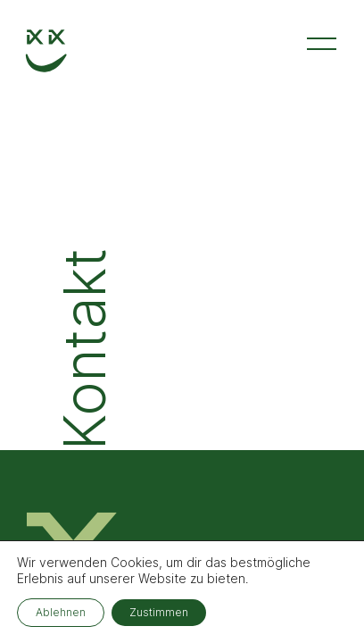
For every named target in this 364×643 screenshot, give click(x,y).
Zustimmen (159, 612)
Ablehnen (61, 612)
